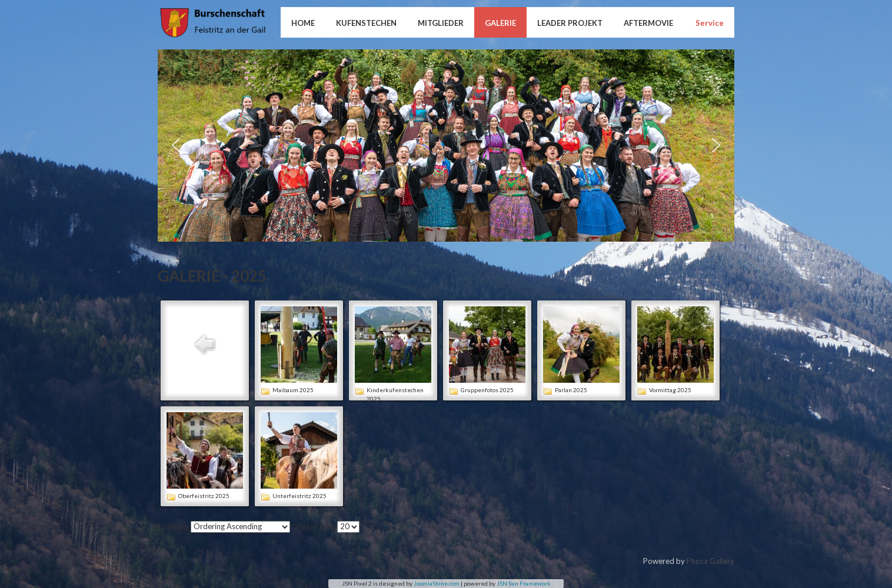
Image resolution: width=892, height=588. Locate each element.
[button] (176, 145)
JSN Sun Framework (524, 583)
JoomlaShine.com (437, 583)
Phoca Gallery (710, 561)
